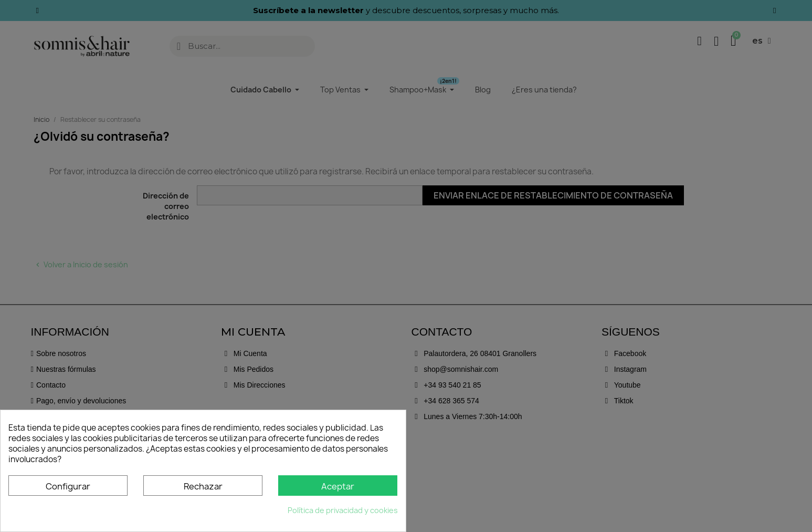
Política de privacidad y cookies (343, 510)
